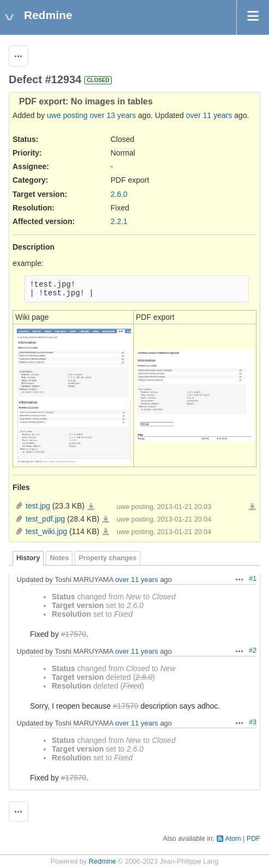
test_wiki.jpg (46, 531)
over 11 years (209, 115)
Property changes (107, 558)
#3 (253, 722)
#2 (253, 650)
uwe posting (67, 115)
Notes (59, 558)
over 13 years (113, 115)
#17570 (74, 634)
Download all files (252, 507)
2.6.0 (119, 194)
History (28, 558)
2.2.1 (119, 221)
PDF (253, 839)
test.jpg (38, 506)
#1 (253, 579)
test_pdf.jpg (45, 519)
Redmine (102, 861)
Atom (233, 839)
